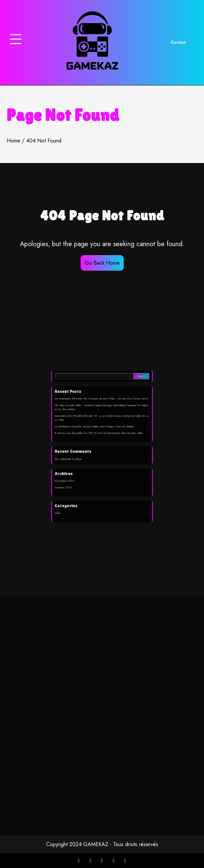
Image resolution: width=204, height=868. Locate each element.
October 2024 (74, 476)
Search (131, 396)
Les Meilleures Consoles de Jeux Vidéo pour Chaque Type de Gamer (96, 432)
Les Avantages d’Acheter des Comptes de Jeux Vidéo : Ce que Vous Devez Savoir (102, 412)
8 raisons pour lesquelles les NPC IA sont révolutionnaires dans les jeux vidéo (100, 437)
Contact (178, 42)
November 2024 (75, 471)
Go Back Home (102, 263)
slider (70, 494)
